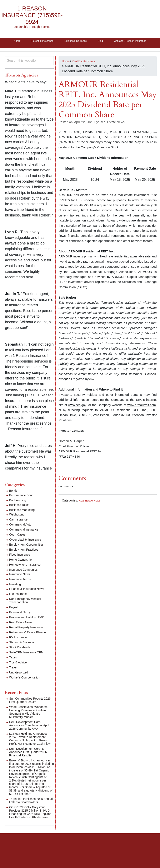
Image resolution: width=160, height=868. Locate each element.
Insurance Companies (25, 579)
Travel (14, 677)
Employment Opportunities (29, 554)
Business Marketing (24, 519)
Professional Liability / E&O (29, 627)
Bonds (14, 500)
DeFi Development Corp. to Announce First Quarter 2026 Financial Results (31, 765)
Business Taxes (21, 514)
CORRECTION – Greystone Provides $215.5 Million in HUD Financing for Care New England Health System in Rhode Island (31, 833)
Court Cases (18, 544)
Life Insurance (20, 603)
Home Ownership (22, 569)
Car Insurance (20, 529)
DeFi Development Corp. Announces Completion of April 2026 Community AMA (30, 735)
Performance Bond (23, 505)
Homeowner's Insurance (27, 574)
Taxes (14, 667)
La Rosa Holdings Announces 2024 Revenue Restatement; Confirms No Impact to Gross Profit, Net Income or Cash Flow (31, 750)
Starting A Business (24, 652)
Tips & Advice (19, 672)
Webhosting (18, 524)
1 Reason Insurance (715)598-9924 (32, 15)
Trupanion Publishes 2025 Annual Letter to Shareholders (31, 820)
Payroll (14, 617)
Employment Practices (26, 559)
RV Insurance (19, 647)
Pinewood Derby (21, 622)
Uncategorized (20, 682)
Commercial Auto (22, 534)
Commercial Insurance (26, 539)
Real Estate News (91, 510)
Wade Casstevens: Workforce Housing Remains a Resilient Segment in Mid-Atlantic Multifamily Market (31, 721)
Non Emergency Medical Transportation (27, 610)
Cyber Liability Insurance (27, 549)
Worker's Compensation (27, 687)
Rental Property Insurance (29, 637)
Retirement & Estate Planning (31, 642)
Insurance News (21, 584)
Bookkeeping (19, 510)
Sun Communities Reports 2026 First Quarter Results (29, 710)
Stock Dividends (21, 657)
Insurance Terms (21, 589)
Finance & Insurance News (29, 598)
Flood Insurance (21, 564)
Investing (16, 594)
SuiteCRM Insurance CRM (29, 662)
